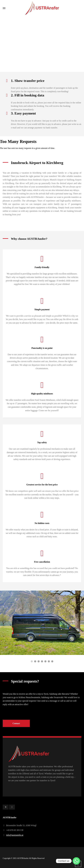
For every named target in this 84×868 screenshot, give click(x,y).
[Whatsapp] (76, 861)
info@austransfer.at (15, 835)
